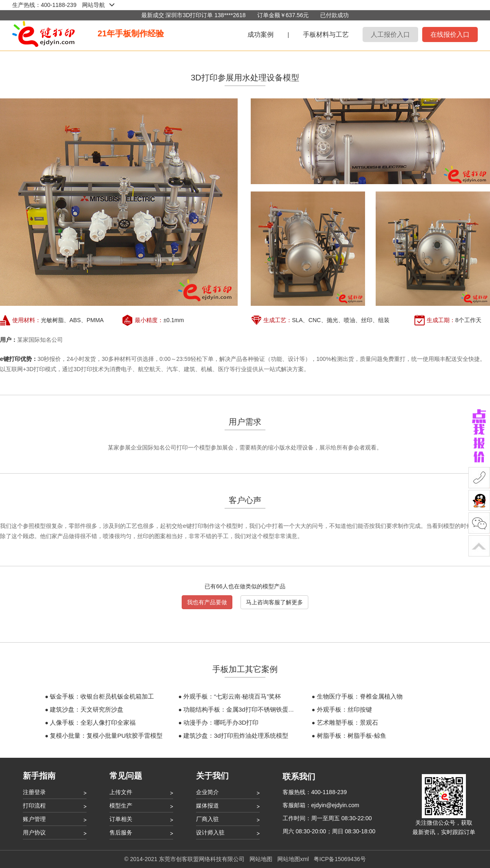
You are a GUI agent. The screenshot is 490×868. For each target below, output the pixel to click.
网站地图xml (293, 859)
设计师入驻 (210, 832)
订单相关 (121, 819)
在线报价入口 (450, 34)
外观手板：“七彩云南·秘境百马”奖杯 (232, 696)
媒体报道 (207, 806)
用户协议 (34, 832)
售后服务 (121, 832)
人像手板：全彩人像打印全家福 (93, 722)
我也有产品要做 (207, 602)
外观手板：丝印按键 (344, 709)
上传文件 (121, 792)
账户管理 (34, 819)
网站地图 (261, 859)
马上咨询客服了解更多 (274, 602)
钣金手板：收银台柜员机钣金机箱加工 (102, 696)
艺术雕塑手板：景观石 (347, 722)
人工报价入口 (390, 34)
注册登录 (34, 792)
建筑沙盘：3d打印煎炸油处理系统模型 (236, 736)
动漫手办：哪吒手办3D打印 (221, 722)
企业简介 (207, 792)
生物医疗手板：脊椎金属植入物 (360, 696)
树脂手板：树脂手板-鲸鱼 (352, 736)
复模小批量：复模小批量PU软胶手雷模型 (106, 736)
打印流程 (34, 806)
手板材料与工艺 (326, 34)
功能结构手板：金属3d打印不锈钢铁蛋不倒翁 (245, 709)
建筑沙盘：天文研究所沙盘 (87, 709)
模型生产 (121, 806)
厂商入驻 (207, 819)
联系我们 (299, 777)
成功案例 (261, 34)
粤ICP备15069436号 (340, 859)
